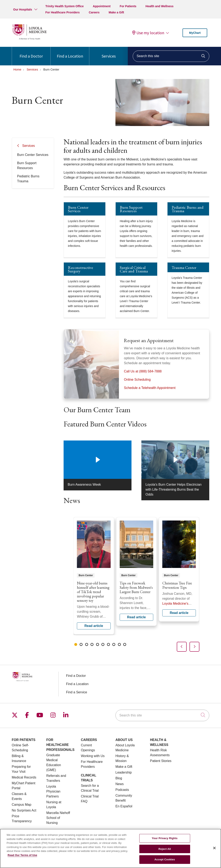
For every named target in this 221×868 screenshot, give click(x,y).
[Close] (214, 848)
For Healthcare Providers (62, 12)
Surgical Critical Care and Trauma (134, 269)
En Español (124, 806)
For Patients (128, 6)
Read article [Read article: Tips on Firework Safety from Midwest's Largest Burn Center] (136, 571)
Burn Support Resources (27, 165)
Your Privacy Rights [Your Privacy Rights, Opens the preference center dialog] (165, 838)
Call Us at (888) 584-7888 (143, 371)
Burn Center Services (33, 155)
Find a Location (70, 53)
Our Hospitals (23, 9)
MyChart (195, 33)
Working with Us (93, 756)
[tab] (76, 644)
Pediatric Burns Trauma (28, 179)
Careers (94, 12)
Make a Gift (116, 12)
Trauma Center (184, 267)
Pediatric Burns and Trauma (188, 209)
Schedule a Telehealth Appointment (150, 388)
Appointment (102, 6)
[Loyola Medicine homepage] (29, 39)
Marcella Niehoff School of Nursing (58, 818)
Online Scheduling (137, 380)
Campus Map (22, 805)
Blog (119, 778)
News (120, 784)
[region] (136, 584)
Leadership (124, 772)
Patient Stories (161, 761)
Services (109, 53)
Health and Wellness (159, 6)
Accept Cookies (165, 859)
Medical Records (24, 777)
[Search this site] (171, 56)
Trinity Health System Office (64, 6)
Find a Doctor (31, 53)
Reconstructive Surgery (80, 269)
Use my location (148, 33)
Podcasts (122, 790)
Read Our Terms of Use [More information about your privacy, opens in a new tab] (22, 855)
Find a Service (77, 692)
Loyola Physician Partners (53, 791)
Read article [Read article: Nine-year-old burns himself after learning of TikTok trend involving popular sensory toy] (94, 576)
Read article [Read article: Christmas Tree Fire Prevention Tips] (179, 569)
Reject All (165, 849)
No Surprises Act (24, 810)
